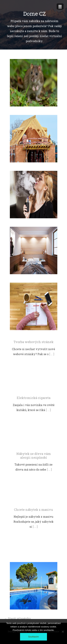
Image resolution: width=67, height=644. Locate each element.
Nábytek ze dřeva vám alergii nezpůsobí (34, 456)
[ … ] (52, 354)
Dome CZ (34, 14)
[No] (63, 632)
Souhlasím (33, 637)
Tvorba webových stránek (33, 342)
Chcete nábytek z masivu (33, 510)
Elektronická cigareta (34, 398)
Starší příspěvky (18, 618)
